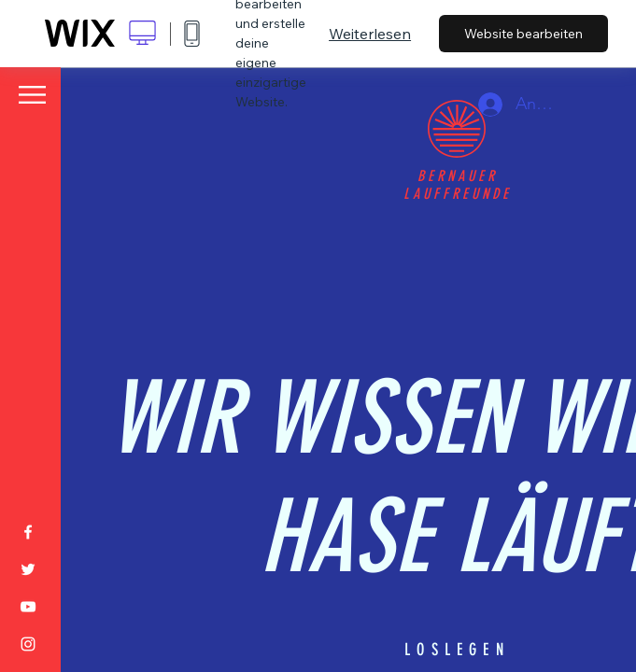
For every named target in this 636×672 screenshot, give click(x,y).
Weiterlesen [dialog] (370, 34)
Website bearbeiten (523, 34)
